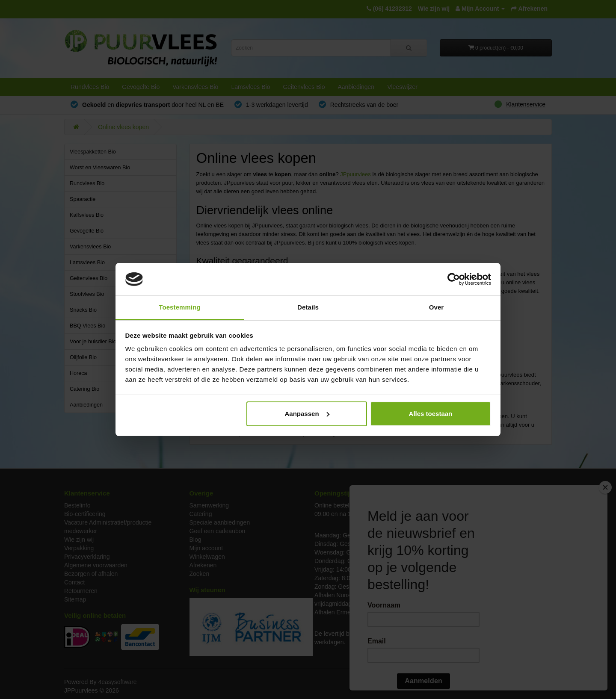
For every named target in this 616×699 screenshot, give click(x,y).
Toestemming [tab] (180, 307)
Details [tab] (308, 307)
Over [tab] (437, 307)
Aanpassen (307, 414)
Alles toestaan (431, 414)
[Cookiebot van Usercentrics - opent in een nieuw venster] (454, 279)
